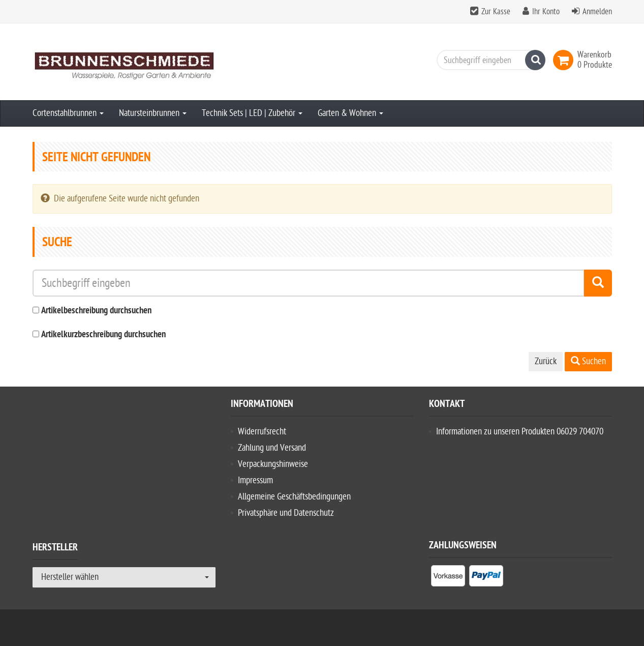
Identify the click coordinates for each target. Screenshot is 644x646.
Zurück (546, 361)
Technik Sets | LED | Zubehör (252, 113)
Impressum (255, 480)
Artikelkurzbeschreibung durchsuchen (103, 335)
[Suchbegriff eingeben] (488, 60)
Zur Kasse (496, 12)
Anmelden (597, 12)
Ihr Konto (546, 12)
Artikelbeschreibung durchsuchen (96, 311)
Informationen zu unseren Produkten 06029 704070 (520, 432)
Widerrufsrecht (262, 432)
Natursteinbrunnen (153, 113)
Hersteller (55, 549)
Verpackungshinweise (273, 464)
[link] (565, 60)
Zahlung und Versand (272, 448)
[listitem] (448, 578)
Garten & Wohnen (350, 113)
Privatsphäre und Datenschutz (286, 513)
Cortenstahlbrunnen (68, 113)
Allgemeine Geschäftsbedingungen (294, 497)
